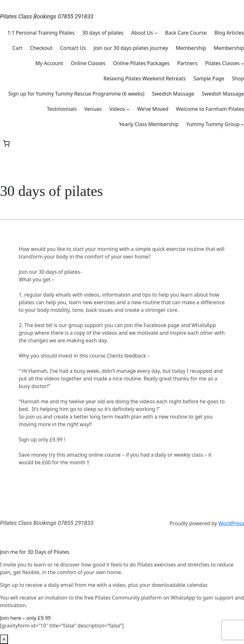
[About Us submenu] (156, 33)
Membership (191, 48)
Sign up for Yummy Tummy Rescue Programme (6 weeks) (76, 94)
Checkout (41, 48)
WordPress (231, 523)
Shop (238, 78)
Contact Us (73, 48)
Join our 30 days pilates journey (131, 48)
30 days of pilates (103, 33)
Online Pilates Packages (141, 63)
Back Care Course (186, 33)
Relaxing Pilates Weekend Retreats (145, 78)
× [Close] (4, 639)
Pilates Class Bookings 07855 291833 (47, 16)
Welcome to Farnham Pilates (210, 109)
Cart (17, 48)
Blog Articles (229, 33)
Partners (187, 63)
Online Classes (88, 63)
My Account (49, 63)
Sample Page (209, 78)
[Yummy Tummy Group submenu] (242, 124)
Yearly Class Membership (149, 124)
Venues (93, 109)
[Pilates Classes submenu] (242, 63)
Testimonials (62, 109)
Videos (117, 109)
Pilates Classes (223, 63)
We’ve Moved (153, 109)
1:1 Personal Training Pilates (41, 33)
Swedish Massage (173, 94)
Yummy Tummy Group (213, 124)
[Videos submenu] (128, 109)
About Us (142, 33)
